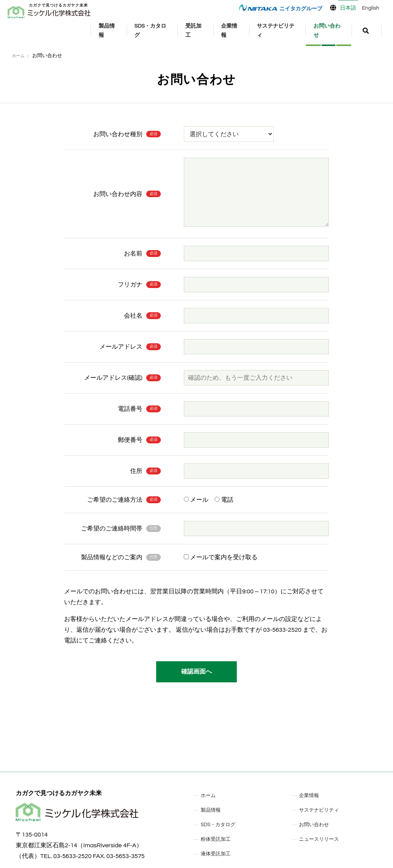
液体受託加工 (219, 853)
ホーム (19, 56)
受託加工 (206, 31)
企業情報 (239, 31)
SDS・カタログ (166, 31)
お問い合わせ (332, 31)
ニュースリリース (324, 839)
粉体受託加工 (219, 839)
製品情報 (124, 31)
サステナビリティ (281, 31)
